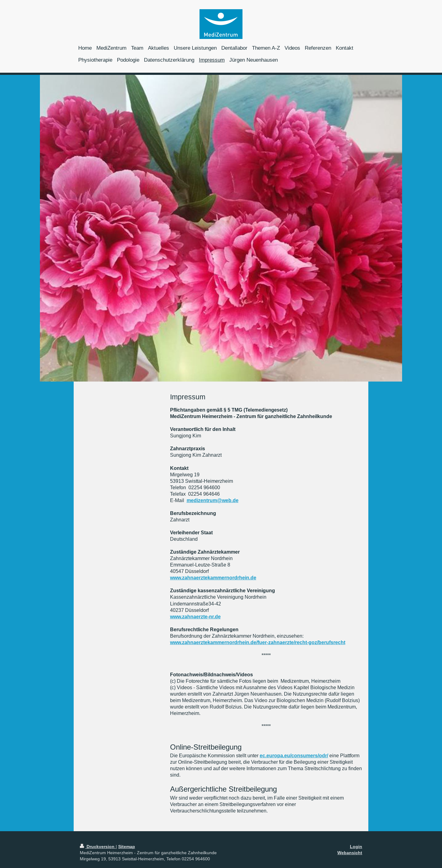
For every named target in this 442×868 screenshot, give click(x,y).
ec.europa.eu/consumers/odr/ (294, 756)
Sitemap (127, 847)
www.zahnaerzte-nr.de (195, 617)
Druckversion (98, 847)
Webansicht (350, 853)
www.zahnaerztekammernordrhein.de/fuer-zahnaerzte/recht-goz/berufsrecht (258, 642)
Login (356, 847)
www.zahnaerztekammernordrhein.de (213, 578)
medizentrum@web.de (213, 500)
